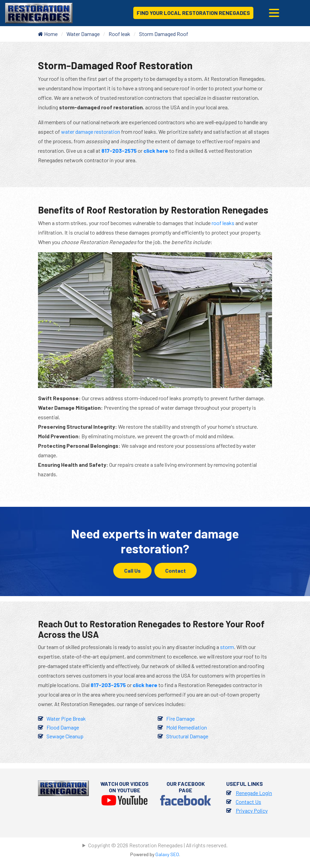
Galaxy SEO (167, 854)
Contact (176, 570)
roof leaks (223, 223)
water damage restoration (91, 132)
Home (48, 34)
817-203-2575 (119, 151)
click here (156, 151)
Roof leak (119, 34)
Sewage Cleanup (65, 736)
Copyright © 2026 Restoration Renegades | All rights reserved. (158, 845)
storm (227, 647)
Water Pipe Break (66, 718)
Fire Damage (180, 718)
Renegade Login (254, 793)
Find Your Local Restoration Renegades (193, 13)
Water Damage (83, 34)
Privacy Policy (252, 810)
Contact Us (248, 802)
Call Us (132, 570)
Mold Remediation (187, 727)
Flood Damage (63, 727)
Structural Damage (187, 736)
